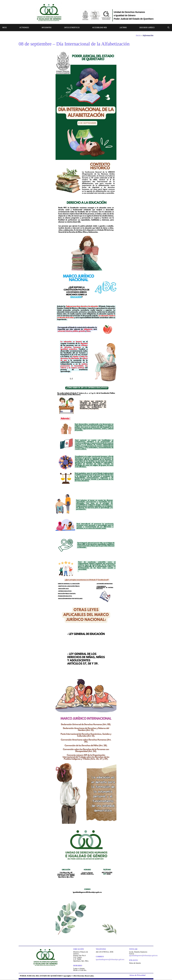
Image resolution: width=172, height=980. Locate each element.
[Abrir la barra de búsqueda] (168, 28)
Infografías (47, 28)
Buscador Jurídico (147, 28)
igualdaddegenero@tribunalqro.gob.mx (110, 959)
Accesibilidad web (100, 28)
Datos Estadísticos (72, 28)
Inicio (5, 28)
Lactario (123, 28)
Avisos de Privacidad (137, 975)
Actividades (24, 28)
